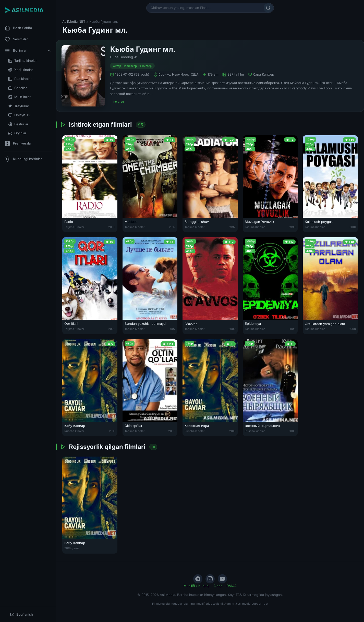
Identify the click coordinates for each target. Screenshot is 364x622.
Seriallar (17, 88)
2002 (112, 329)
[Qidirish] (268, 8)
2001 (353, 227)
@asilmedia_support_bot (252, 604)
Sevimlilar (16, 39)
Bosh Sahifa (18, 28)
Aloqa (218, 586)
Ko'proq (119, 102)
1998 (353, 329)
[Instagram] (210, 579)
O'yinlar (17, 133)
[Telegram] (198, 579)
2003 (112, 227)
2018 (112, 431)
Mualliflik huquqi (196, 586)
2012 (172, 227)
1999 (292, 227)
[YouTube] (222, 579)
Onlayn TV (19, 115)
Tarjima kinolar (22, 61)
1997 (172, 329)
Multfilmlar (19, 97)
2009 (172, 431)
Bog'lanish (22, 614)
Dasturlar (18, 124)
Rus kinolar (20, 79)
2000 (232, 329)
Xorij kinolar (21, 70)
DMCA (232, 586)
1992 (232, 227)
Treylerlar (19, 106)
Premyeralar (18, 143)
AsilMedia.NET (74, 21)
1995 (292, 329)
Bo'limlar (28, 51)
